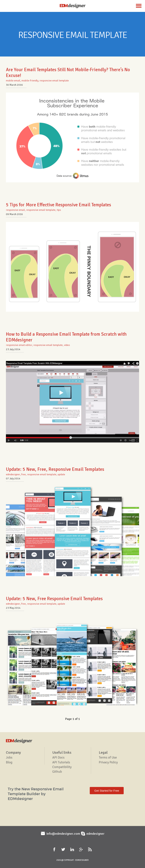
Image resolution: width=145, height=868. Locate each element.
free (24, 474)
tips (59, 210)
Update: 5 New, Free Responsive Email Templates (54, 599)
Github (57, 772)
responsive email (15, 210)
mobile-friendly (30, 81)
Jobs (9, 757)
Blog (9, 762)
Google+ (81, 850)
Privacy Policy (108, 762)
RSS (90, 850)
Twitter (64, 850)
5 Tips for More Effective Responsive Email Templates (59, 205)
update (61, 474)
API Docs (58, 757)
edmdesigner (13, 474)
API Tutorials (61, 762)
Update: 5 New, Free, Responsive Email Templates (55, 469)
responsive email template (54, 81)
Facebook (55, 850)
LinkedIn (72, 850)
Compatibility (62, 767)
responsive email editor (19, 345)
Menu (139, 6)
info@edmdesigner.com (63, 834)
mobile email (13, 81)
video (67, 345)
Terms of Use (108, 757)
